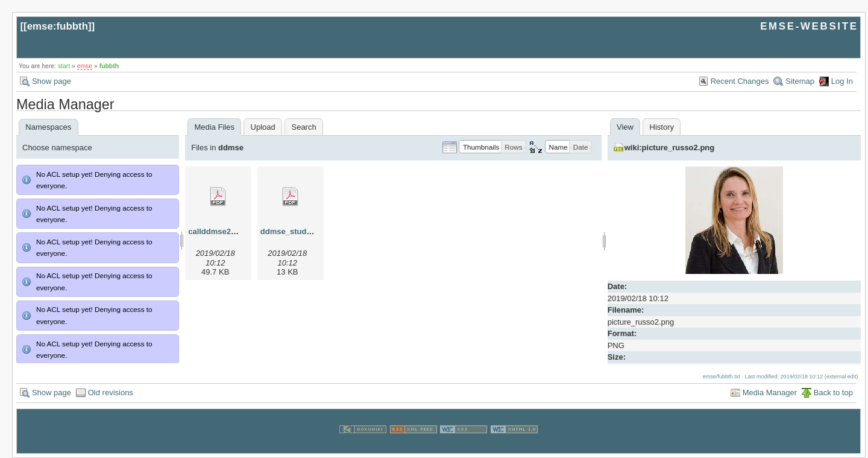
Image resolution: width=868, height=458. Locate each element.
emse (85, 66)
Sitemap (800, 81)
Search (303, 127)
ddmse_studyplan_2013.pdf (312, 231)
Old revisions (111, 393)
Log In (842, 81)
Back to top (833, 393)
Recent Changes (740, 81)
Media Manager (770, 393)
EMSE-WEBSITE (809, 26)
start (64, 66)
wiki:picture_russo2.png (670, 148)
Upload (263, 127)
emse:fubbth (58, 26)
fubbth (109, 66)
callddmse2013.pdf (223, 231)
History (662, 127)
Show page (52, 81)
